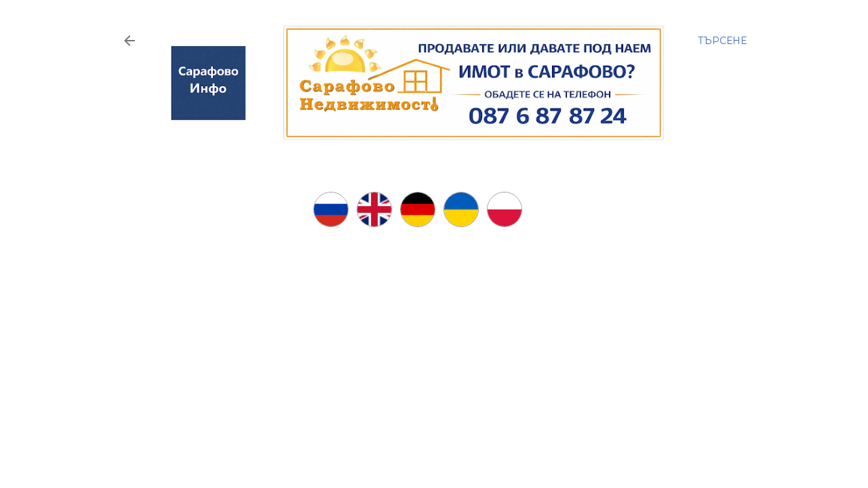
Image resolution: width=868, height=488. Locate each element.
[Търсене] (722, 41)
